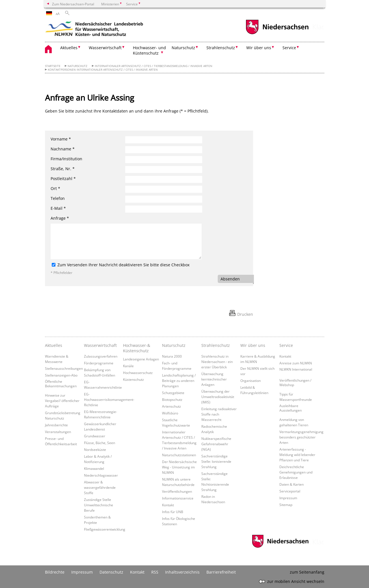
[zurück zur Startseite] (94, 30)
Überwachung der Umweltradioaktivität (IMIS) (218, 397)
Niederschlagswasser (101, 475)
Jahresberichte (56, 425)
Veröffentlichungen (177, 491)
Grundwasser (95, 436)
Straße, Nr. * (63, 169)
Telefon (58, 198)
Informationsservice (178, 498)
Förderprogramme (99, 363)
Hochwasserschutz (138, 373)
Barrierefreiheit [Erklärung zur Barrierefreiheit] (221, 572)
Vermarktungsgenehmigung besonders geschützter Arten (301, 437)
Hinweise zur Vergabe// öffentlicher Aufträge (62, 401)
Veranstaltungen (58, 432)
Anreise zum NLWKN (296, 363)
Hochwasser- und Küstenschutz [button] (149, 50)
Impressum (288, 498)
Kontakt (168, 505)
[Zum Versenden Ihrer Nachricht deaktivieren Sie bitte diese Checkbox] (54, 265)
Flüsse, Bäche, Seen (100, 443)
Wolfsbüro (170, 413)
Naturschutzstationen (179, 455)
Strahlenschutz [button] (221, 48)
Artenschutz (171, 406)
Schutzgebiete (173, 393)
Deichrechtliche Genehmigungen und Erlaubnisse (296, 472)
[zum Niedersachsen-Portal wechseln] (277, 33)
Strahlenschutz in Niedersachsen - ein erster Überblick (217, 362)
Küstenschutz (133, 379)
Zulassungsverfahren (101, 356)
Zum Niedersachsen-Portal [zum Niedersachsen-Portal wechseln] (73, 4)
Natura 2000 (172, 356)
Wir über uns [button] (259, 48)
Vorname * (61, 139)
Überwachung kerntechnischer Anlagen (214, 379)
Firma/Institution (66, 159)
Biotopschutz (172, 399)
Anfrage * (60, 218)
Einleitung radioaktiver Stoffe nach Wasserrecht (219, 414)
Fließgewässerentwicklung (105, 529)
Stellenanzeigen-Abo (61, 375)
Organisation (251, 381)
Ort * (55, 188)
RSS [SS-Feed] (155, 572)
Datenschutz (111, 572)
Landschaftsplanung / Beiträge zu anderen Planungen (179, 381)
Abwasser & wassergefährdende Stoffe (100, 487)
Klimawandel (94, 468)
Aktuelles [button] (69, 48)
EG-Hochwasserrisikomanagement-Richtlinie (109, 399)
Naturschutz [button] (183, 48)
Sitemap (286, 505)
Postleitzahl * (63, 179)
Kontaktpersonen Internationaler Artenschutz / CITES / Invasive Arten (103, 70)
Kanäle (128, 366)
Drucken (245, 314)
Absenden (230, 279)
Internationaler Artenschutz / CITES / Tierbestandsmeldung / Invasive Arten (154, 66)
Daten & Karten (292, 484)
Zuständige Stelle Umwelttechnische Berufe (99, 505)
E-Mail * (58, 208)
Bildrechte (55, 572)
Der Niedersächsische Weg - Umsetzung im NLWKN (179, 467)
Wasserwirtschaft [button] (105, 48)
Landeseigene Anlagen (141, 359)
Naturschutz (77, 66)
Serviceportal (290, 491)
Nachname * (63, 149)
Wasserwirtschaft (100, 345)
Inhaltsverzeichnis (182, 572)
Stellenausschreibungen (64, 368)
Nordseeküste (95, 449)
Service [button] (289, 48)
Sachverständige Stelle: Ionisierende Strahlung (216, 461)
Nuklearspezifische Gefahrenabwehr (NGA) (216, 444)
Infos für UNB (173, 512)
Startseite (53, 66)
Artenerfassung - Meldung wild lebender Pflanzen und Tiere (297, 455)
